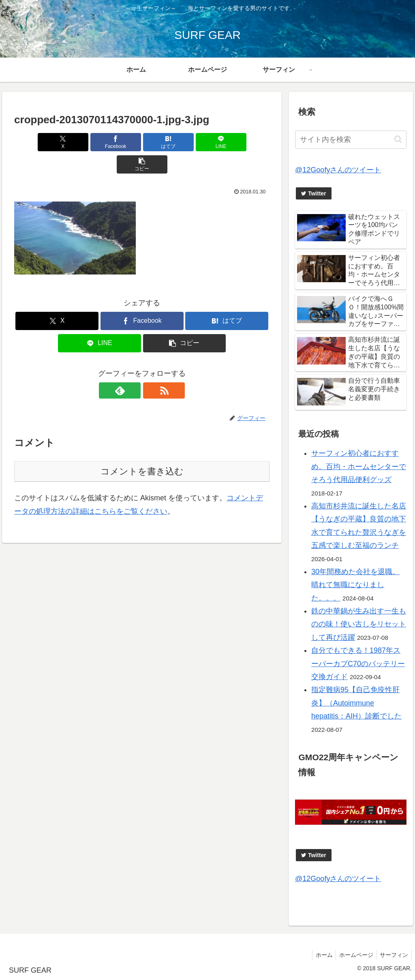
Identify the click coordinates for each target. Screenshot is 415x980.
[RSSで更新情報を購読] (151, 368)
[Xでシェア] (56, 142)
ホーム (319, 955)
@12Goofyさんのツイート (338, 170)
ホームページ (353, 955)
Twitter (314, 193)
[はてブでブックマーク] (142, 142)
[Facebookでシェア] (99, 142)
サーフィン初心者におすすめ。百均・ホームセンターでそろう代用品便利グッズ (359, 466)
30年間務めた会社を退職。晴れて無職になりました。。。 (355, 585)
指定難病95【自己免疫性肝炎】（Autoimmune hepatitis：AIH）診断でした (356, 703)
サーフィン (393, 955)
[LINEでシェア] (185, 142)
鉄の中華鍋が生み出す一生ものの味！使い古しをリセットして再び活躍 (359, 624)
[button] (228, 142)
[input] (351, 140)
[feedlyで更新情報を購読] (133, 368)
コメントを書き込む (142, 449)
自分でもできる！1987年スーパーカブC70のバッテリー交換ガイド (358, 664)
